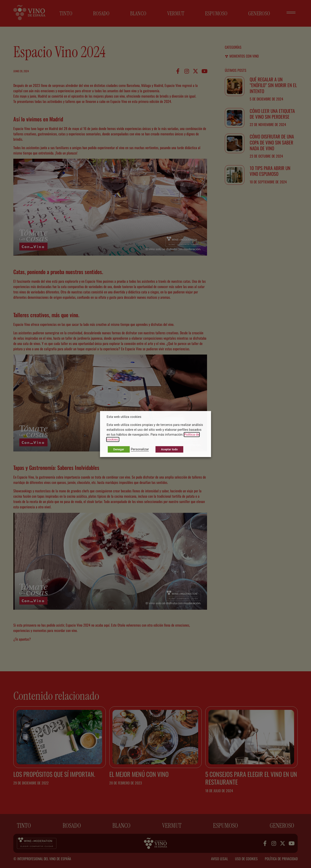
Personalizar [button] (140, 449)
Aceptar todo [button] (169, 449)
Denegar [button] (119, 449)
